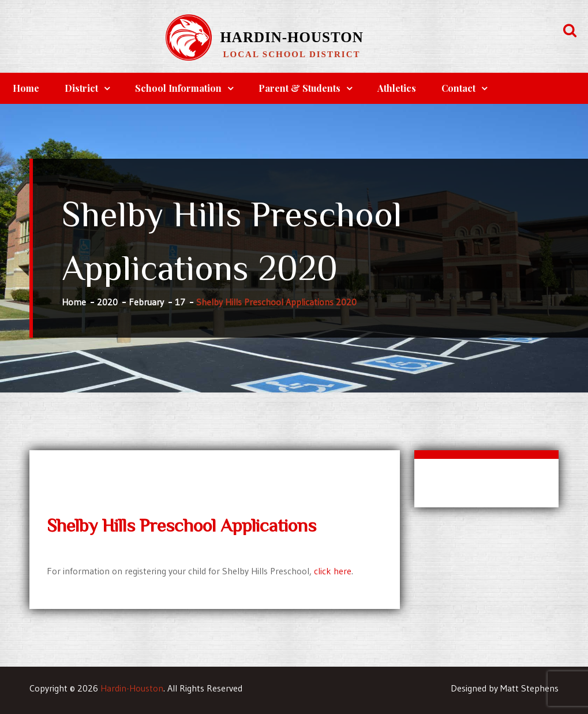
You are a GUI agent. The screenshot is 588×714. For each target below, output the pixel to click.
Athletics (397, 88)
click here (333, 571)
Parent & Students (299, 88)
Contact (458, 88)
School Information (178, 88)
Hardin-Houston (291, 37)
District (81, 88)
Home (26, 88)
